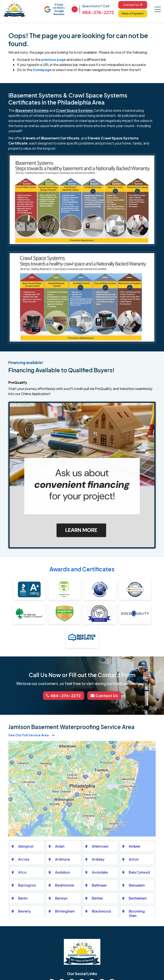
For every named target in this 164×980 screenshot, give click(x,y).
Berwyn (61, 898)
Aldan (60, 846)
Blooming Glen (137, 913)
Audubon (63, 872)
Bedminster (65, 885)
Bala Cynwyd (139, 872)
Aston (134, 859)
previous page (53, 59)
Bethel (97, 898)
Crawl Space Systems (74, 110)
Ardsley (98, 859)
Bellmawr (99, 885)
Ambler (135, 846)
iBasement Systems (32, 110)
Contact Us (133, 5)
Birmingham (65, 911)
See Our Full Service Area (31, 735)
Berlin (23, 898)
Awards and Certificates (82, 569)
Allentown (100, 846)
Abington (26, 846)
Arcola (24, 859)
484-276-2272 (98, 12)
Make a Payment (133, 14)
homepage (42, 70)
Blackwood (101, 911)
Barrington (27, 885)
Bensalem (137, 885)
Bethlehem (138, 898)
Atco (22, 872)
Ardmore (62, 859)
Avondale (100, 872)
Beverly (24, 911)
